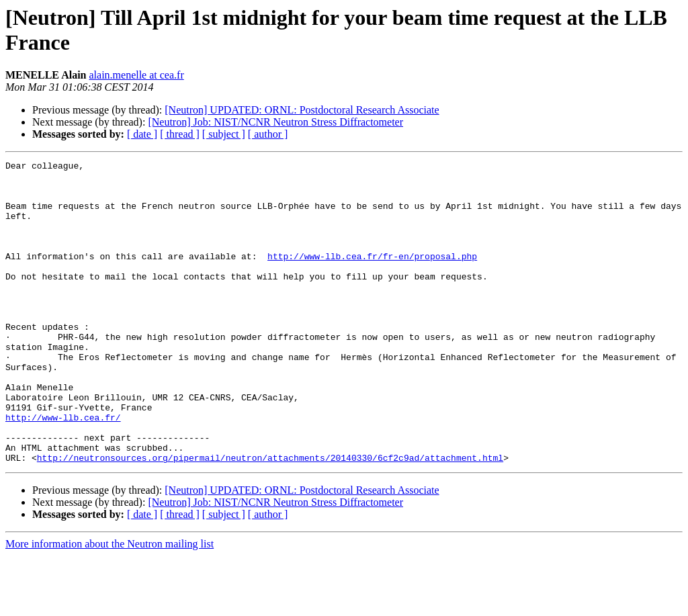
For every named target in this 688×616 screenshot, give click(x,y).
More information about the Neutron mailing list (110, 604)
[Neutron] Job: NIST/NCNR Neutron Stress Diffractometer (275, 122)
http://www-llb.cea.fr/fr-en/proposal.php (372, 276)
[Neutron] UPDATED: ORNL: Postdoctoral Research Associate (302, 110)
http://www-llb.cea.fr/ (63, 470)
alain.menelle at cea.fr (136, 75)
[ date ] (142, 134)
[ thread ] (180, 134)
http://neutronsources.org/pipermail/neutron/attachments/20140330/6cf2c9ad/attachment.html (270, 518)
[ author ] (268, 134)
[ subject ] (224, 134)
